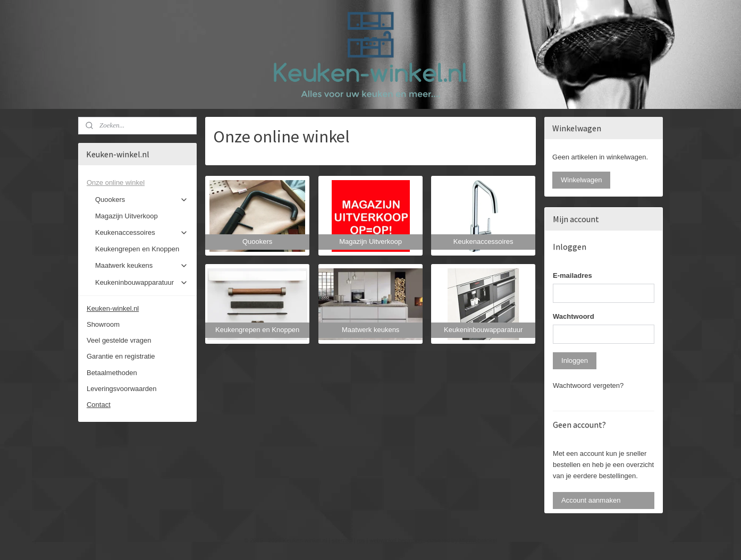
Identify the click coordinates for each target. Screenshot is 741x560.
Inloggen (575, 360)
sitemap (342, 540)
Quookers (142, 200)
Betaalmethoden (112, 373)
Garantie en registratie (121, 356)
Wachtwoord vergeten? (588, 385)
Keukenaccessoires (142, 233)
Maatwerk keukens (142, 266)
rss (361, 540)
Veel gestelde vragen (119, 340)
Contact (99, 405)
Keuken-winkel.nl (113, 308)
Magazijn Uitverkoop (127, 216)
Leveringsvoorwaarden (122, 389)
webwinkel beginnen (396, 540)
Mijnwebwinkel (478, 540)
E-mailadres (572, 275)
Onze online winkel (137, 183)
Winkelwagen (581, 180)
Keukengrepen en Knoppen (137, 249)
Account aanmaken (591, 500)
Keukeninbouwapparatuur (142, 283)
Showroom (103, 324)
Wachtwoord (574, 316)
